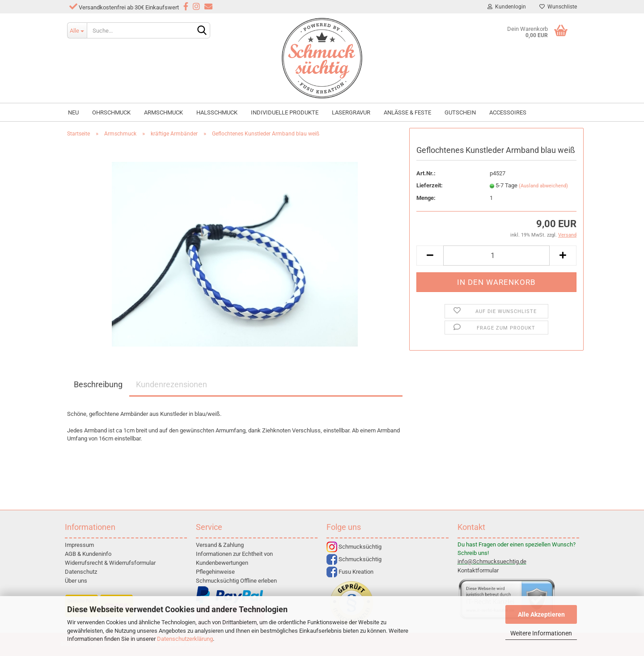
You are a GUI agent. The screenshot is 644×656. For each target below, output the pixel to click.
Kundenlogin (507, 7)
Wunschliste (558, 7)
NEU (73, 112)
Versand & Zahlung (220, 545)
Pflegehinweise (215, 572)
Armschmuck (163, 112)
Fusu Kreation (350, 572)
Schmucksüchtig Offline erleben (236, 581)
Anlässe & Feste (407, 112)
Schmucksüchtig (354, 547)
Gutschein (460, 112)
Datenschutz (81, 572)
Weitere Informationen (541, 633)
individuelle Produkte (285, 112)
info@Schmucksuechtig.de (492, 561)
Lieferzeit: (430, 185)
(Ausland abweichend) (543, 186)
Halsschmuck (217, 112)
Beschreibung (98, 384)
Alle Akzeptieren (541, 614)
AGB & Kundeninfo (88, 554)
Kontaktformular (478, 570)
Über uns (76, 581)
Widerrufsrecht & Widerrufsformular (110, 563)
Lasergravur (351, 112)
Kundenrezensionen (172, 384)
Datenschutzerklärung (185, 639)
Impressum (79, 545)
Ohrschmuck (111, 112)
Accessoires (508, 112)
